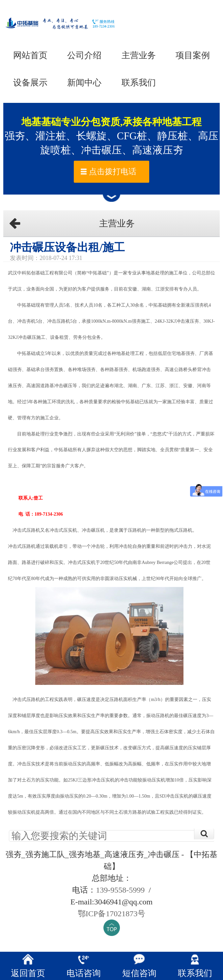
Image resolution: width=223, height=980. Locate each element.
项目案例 (193, 55)
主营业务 (139, 55)
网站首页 (30, 55)
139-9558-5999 (120, 890)
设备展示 (30, 82)
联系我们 (139, 82)
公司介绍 (84, 55)
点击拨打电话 (113, 172)
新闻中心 (84, 82)
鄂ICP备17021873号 (111, 914)
